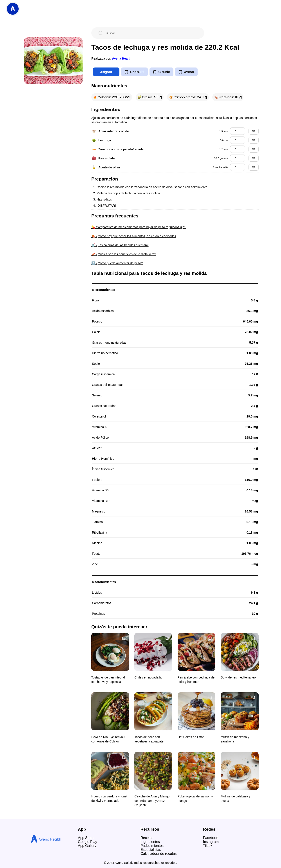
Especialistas (151, 850)
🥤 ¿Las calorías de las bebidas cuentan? (120, 245)
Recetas (147, 838)
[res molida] (238, 158)
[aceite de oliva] (238, 167)
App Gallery (87, 846)
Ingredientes (150, 842)
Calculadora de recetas (159, 854)
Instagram (211, 842)
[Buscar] (151, 33)
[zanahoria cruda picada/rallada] (238, 149)
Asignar (106, 72)
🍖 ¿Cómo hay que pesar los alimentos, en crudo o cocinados (134, 236)
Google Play (87, 842)
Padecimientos (152, 846)
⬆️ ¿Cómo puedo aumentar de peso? (117, 263)
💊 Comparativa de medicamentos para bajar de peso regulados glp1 (139, 227)
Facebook (211, 838)
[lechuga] (238, 140)
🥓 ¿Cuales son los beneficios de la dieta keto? (124, 254)
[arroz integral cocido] (238, 131)
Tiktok (208, 846)
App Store (86, 838)
